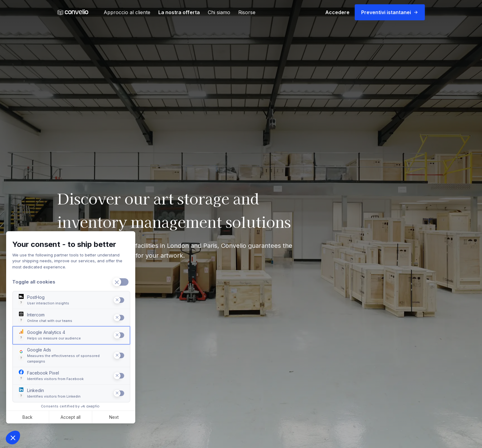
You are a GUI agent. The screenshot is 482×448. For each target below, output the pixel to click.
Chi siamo (219, 12)
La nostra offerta (179, 12)
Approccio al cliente (127, 12)
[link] (73, 12)
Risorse (247, 12)
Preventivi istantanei (390, 12)
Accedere (337, 12)
